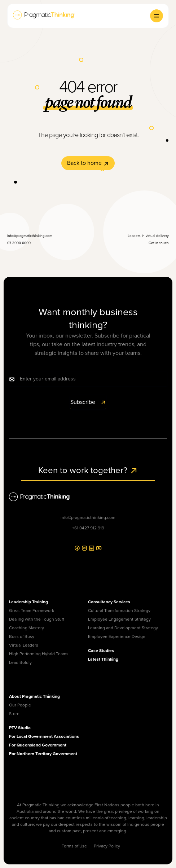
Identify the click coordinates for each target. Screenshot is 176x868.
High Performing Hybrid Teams (39, 654)
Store (14, 714)
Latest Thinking (103, 659)
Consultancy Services (109, 602)
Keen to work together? (88, 470)
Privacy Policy (107, 846)
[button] (157, 16)
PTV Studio (20, 728)
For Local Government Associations (44, 736)
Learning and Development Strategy (123, 628)
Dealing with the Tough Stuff (37, 619)
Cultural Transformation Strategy (119, 611)
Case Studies (101, 651)
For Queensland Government (38, 745)
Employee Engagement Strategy (119, 619)
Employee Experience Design (117, 636)
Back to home (88, 163)
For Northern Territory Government (43, 754)
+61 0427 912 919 (88, 528)
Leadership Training (28, 602)
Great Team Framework (32, 611)
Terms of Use (74, 846)
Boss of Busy (22, 636)
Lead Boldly (20, 662)
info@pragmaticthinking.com (88, 517)
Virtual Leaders (24, 645)
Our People (20, 705)
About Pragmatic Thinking (34, 696)
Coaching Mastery (27, 628)
